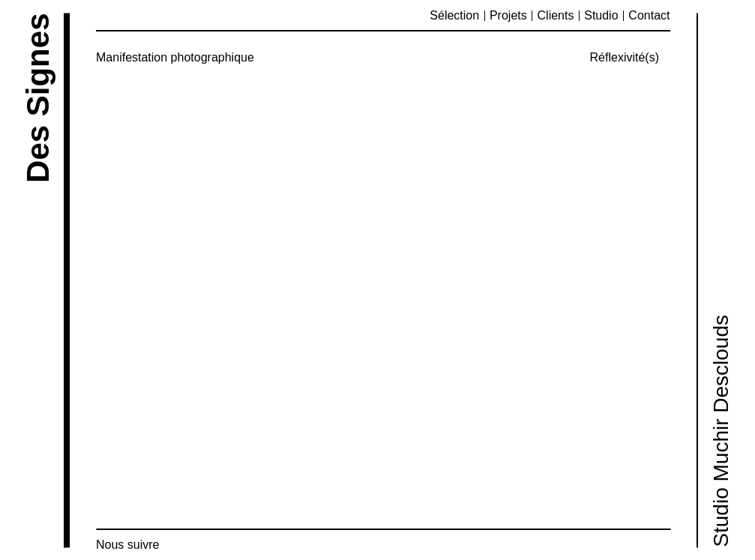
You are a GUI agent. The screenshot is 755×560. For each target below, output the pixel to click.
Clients (556, 15)
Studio (601, 15)
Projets (508, 15)
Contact (649, 15)
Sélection (454, 15)
